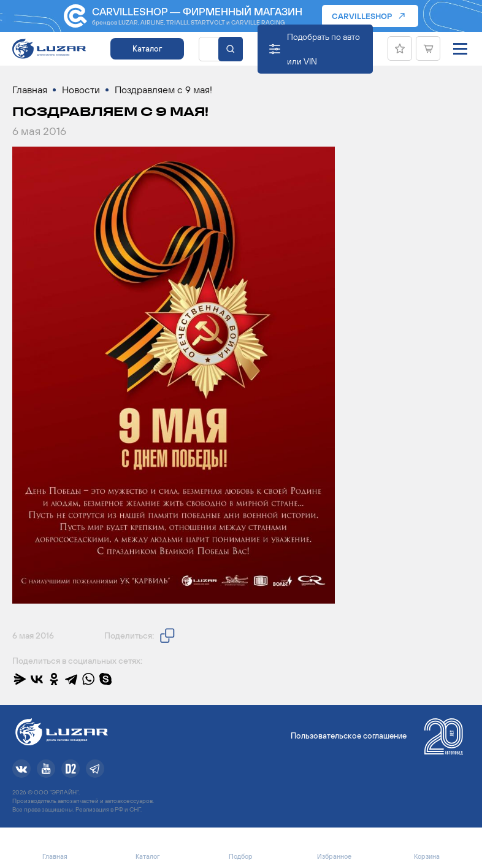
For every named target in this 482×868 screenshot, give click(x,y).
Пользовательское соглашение (349, 736)
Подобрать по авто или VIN (323, 49)
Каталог (147, 49)
